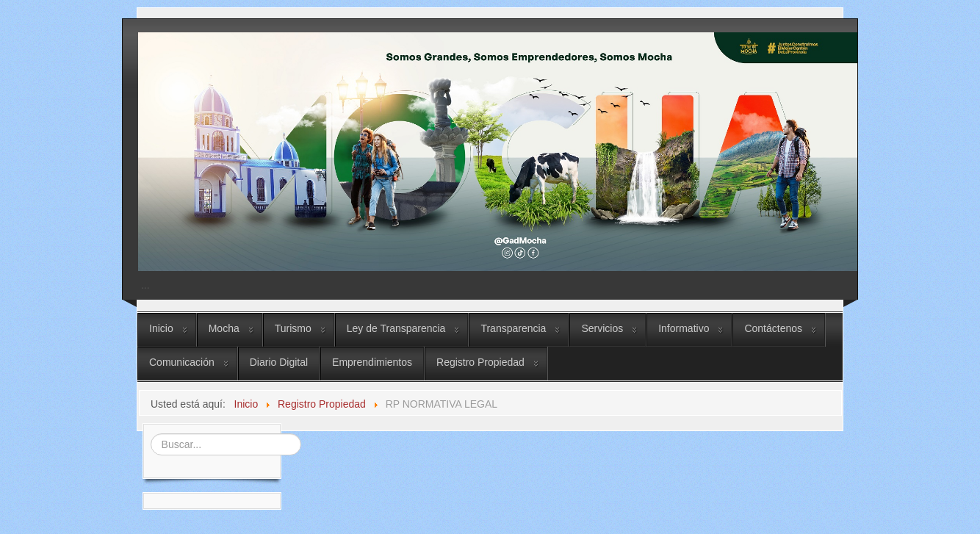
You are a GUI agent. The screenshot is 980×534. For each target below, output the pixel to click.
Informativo (684, 328)
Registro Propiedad (480, 362)
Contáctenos (773, 328)
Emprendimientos (372, 362)
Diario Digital (279, 362)
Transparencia (513, 328)
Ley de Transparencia (396, 328)
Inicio (161, 328)
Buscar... (149, 432)
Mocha (224, 328)
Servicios (602, 328)
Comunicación (182, 362)
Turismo (293, 328)
